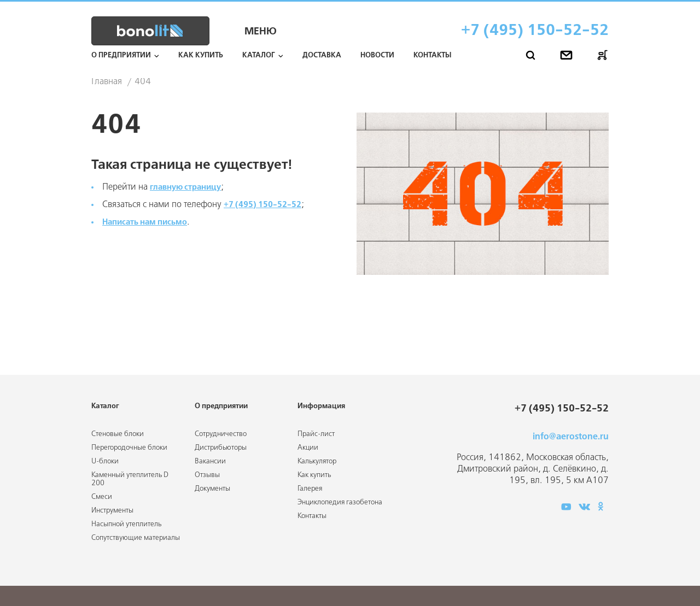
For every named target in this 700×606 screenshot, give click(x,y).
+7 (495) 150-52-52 (535, 31)
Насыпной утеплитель (126, 524)
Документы (212, 489)
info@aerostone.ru (571, 437)
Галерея (310, 489)
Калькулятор (317, 461)
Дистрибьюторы (221, 448)
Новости (377, 55)
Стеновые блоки (118, 434)
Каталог (259, 55)
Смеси (102, 497)
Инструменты (112, 511)
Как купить (201, 55)
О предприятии (121, 55)
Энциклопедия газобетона (340, 502)
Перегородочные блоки (129, 448)
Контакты (432, 55)
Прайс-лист (316, 434)
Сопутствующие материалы (136, 538)
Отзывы (207, 475)
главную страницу (189, 187)
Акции (308, 448)
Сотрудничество (221, 434)
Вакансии (210, 461)
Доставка (322, 55)
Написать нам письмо (149, 222)
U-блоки (105, 461)
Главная (107, 82)
